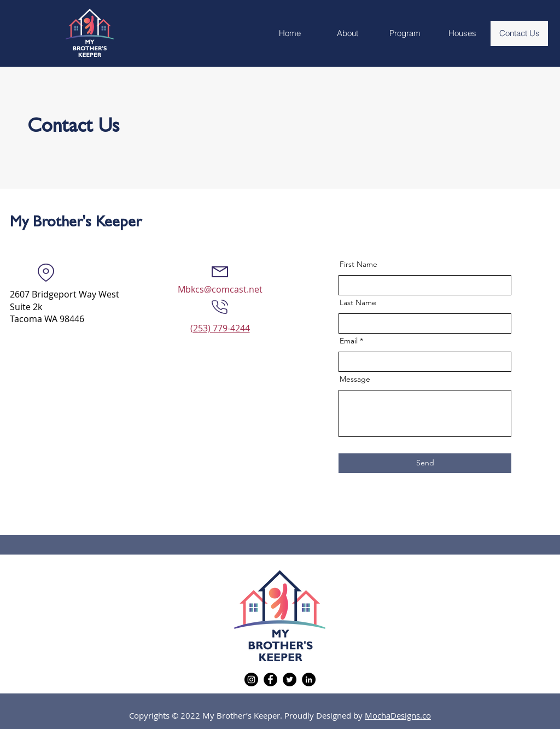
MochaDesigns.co (398, 715)
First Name (358, 264)
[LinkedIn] (309, 680)
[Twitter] (290, 680)
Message (355, 379)
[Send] (425, 463)
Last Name (358, 302)
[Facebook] (270, 680)
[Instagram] (251, 680)
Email (349, 341)
